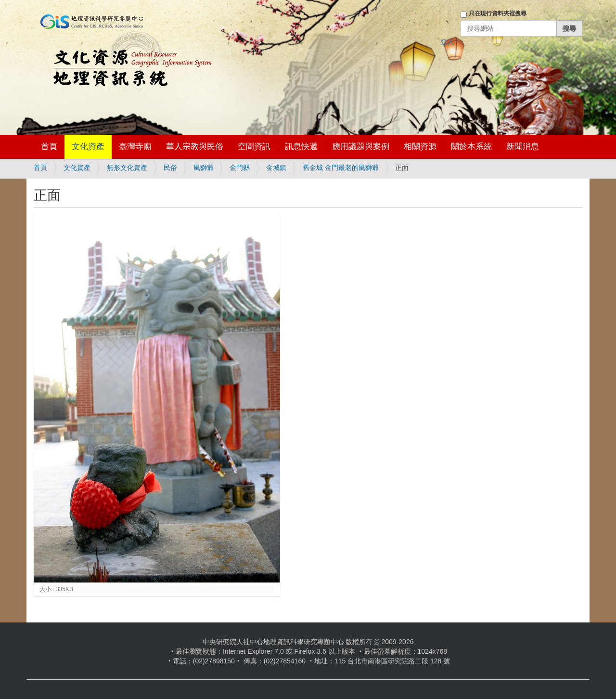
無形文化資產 (127, 168)
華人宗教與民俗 (195, 147)
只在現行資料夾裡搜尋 (498, 13)
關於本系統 (471, 147)
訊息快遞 (301, 147)
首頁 (49, 147)
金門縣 (240, 168)
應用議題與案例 (361, 147)
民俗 (170, 168)
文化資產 (88, 147)
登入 (447, 42)
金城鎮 (276, 168)
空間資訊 (254, 147)
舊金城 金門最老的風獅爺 (341, 168)
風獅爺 (204, 168)
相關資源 (420, 147)
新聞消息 (523, 147)
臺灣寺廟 (135, 147)
